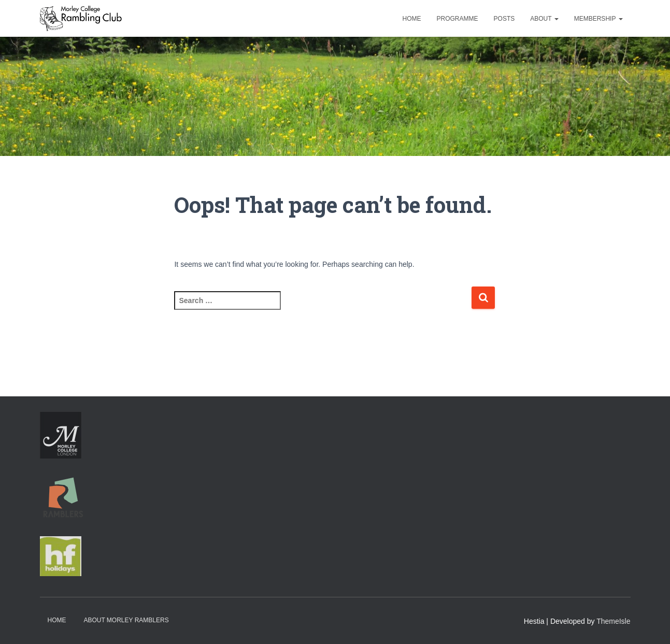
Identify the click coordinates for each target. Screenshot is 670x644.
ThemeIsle (613, 621)
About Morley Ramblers (126, 620)
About (544, 19)
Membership (598, 19)
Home (412, 19)
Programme (458, 19)
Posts (504, 19)
